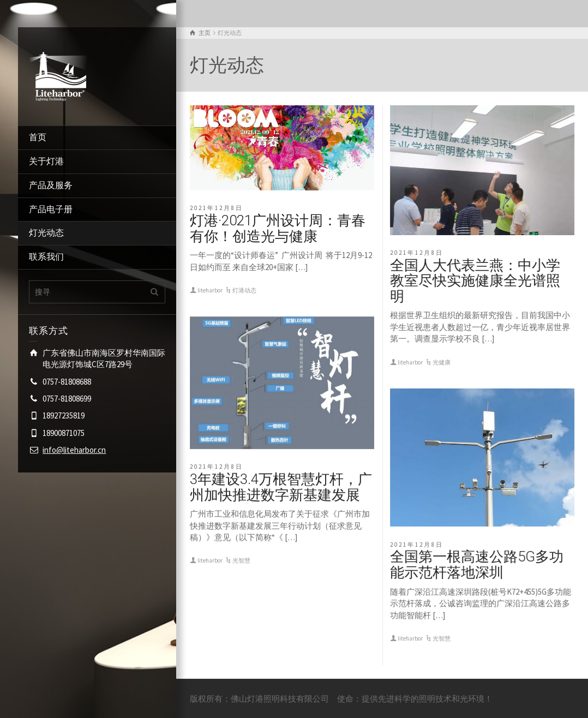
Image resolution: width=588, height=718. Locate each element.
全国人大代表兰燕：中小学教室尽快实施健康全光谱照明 (475, 281)
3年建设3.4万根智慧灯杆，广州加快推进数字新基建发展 (281, 487)
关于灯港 (46, 161)
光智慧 (241, 560)
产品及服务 (51, 185)
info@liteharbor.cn (74, 450)
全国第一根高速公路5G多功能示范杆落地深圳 (477, 564)
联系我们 (46, 257)
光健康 (442, 362)
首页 (38, 137)
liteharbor (210, 290)
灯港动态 (244, 290)
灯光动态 (46, 233)
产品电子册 (51, 209)
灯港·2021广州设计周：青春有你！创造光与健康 (278, 228)
